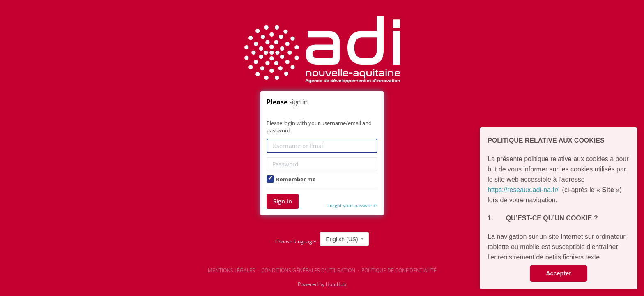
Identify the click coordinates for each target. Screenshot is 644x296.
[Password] (322, 164)
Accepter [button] (559, 273)
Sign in (283, 201)
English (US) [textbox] (342, 239)
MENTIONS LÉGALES (231, 270)
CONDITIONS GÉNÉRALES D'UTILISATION (308, 270)
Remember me (291, 179)
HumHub (336, 284)
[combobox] (344, 239)
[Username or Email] (322, 146)
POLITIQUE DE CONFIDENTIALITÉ (399, 270)
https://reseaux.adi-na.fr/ (523, 190)
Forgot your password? (352, 205)
